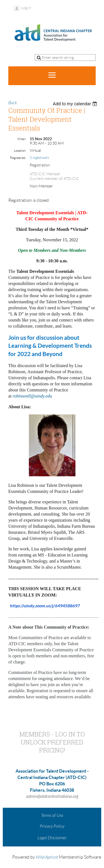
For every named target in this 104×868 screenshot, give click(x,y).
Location (20, 151)
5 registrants (39, 158)
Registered (18, 158)
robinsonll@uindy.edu (32, 396)
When (21, 139)
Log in (26, 8)
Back (13, 103)
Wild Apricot (47, 857)
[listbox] (76, 104)
